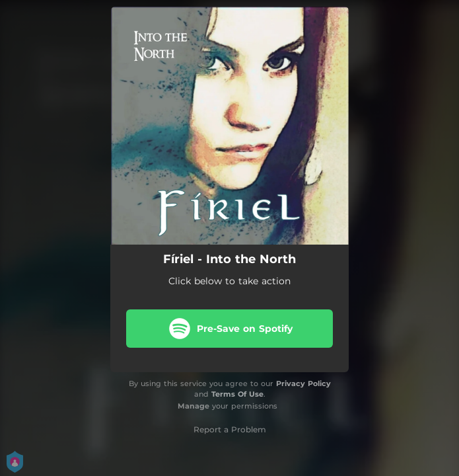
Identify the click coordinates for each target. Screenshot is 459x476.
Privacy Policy (303, 383)
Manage (194, 406)
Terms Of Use (237, 394)
